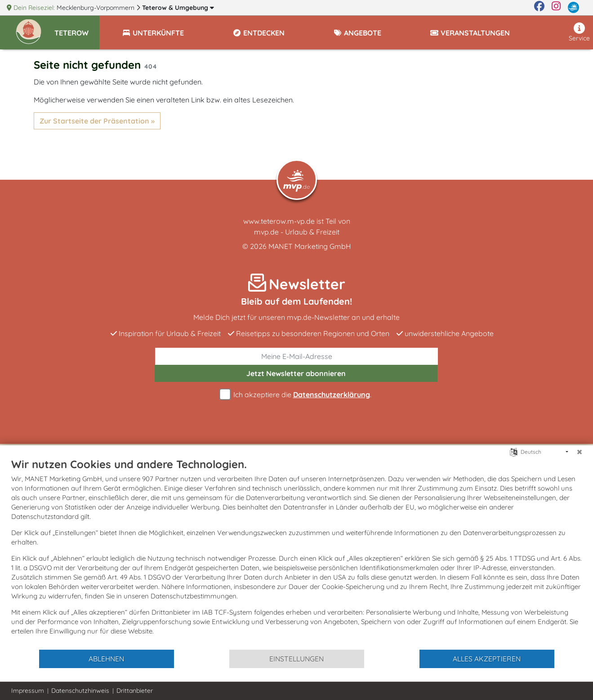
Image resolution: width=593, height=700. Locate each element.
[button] (77, 29)
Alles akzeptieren (487, 659)
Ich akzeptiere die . (297, 395)
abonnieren (296, 373)
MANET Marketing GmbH (310, 246)
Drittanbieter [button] (135, 691)
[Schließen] (580, 452)
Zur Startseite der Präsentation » (97, 121)
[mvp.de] (573, 8)
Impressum (28, 691)
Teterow (178, 8)
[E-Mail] (297, 356)
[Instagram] (556, 8)
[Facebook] (539, 8)
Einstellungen (296, 659)
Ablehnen (106, 659)
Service (579, 32)
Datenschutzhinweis (80, 691)
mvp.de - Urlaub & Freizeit (297, 232)
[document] (296, 553)
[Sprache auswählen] (514, 451)
